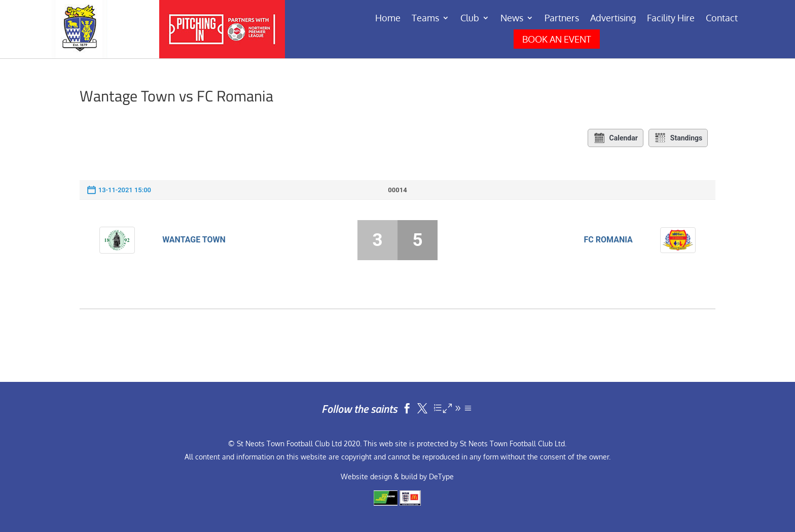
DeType (441, 476)
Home (388, 19)
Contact (722, 19)
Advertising (613, 19)
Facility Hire (671, 19)
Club (470, 19)
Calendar (616, 138)
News (512, 19)
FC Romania (608, 240)
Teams (425, 19)
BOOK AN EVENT (557, 39)
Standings (678, 138)
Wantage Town (194, 240)
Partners (562, 19)
